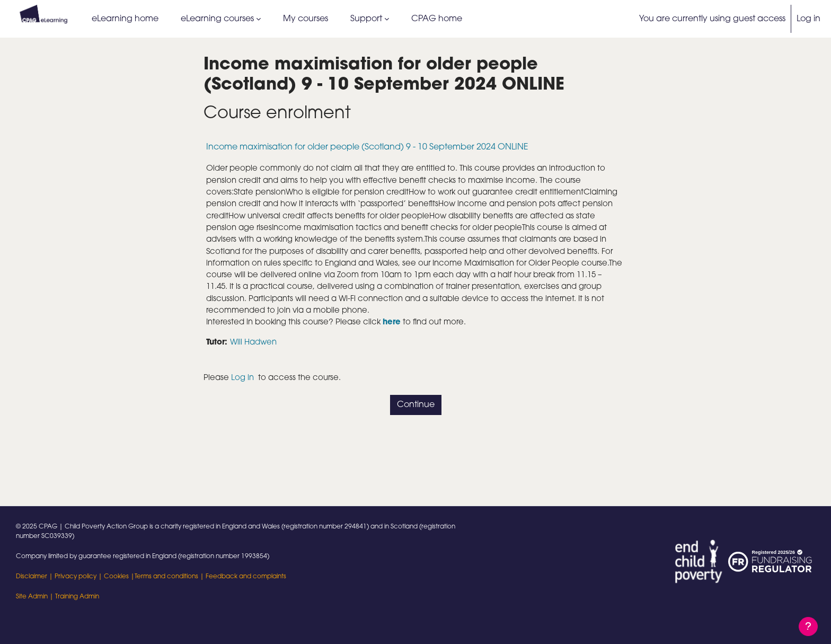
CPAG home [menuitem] (437, 19)
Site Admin (32, 597)
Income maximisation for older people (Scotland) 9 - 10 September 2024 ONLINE (367, 147)
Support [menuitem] (366, 19)
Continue (416, 432)
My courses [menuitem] (306, 19)
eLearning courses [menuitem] (217, 19)
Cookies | (119, 577)
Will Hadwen (258, 368)
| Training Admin (73, 597)
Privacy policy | (79, 577)
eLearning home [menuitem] (125, 19)
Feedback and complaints (246, 577)
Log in (808, 19)
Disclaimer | (35, 577)
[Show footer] (808, 627)
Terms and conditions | (170, 577)
